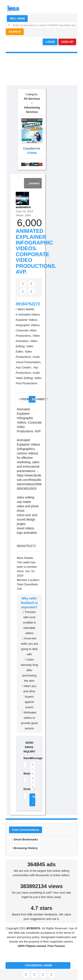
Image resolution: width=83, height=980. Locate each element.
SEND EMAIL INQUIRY (29, 747)
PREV (20, 399)
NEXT (40, 399)
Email (24, 789)
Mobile (24, 774)
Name (24, 758)
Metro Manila (26, 309)
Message (33, 758)
